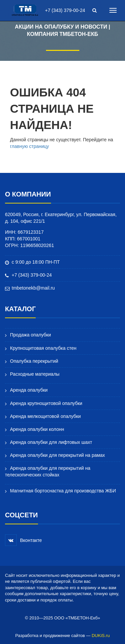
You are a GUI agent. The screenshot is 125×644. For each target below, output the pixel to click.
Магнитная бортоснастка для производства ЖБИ (60, 491)
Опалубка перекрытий (34, 361)
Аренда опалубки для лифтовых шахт (51, 442)
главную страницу (29, 146)
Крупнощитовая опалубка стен (43, 348)
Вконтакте (23, 540)
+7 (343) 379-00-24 (65, 10)
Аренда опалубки (26, 390)
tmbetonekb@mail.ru (33, 288)
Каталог (20, 309)
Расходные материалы (35, 374)
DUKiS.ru (101, 636)
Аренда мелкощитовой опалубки (45, 416)
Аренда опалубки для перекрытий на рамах (57, 455)
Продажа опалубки (28, 335)
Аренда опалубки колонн (37, 429)
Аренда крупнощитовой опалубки (46, 403)
